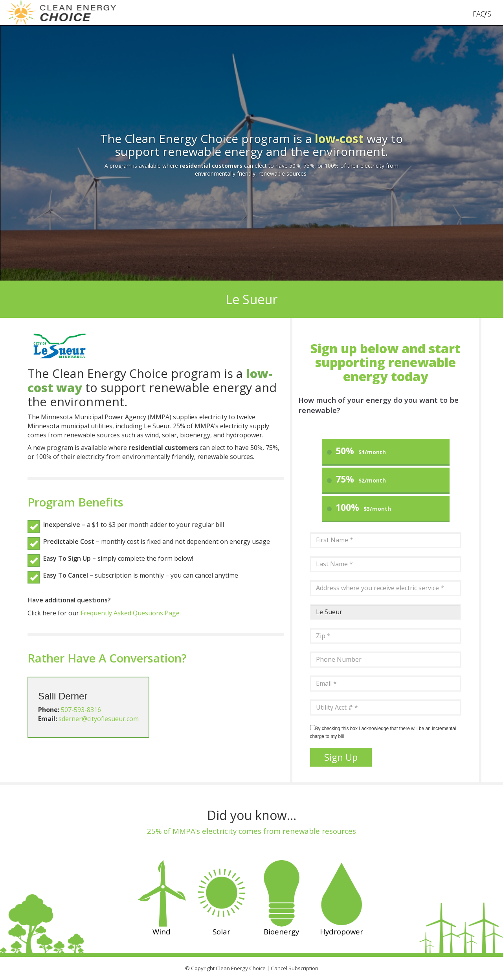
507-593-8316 (81, 710)
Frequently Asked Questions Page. (131, 613)
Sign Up (341, 757)
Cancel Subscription (295, 968)
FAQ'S (482, 14)
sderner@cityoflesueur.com (99, 719)
